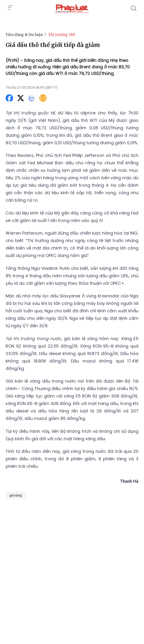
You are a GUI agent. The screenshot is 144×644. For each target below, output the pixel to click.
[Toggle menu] (10, 8)
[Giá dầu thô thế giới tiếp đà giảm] (72, 8)
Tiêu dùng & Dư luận (24, 35)
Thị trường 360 (62, 35)
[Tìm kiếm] (134, 8)
